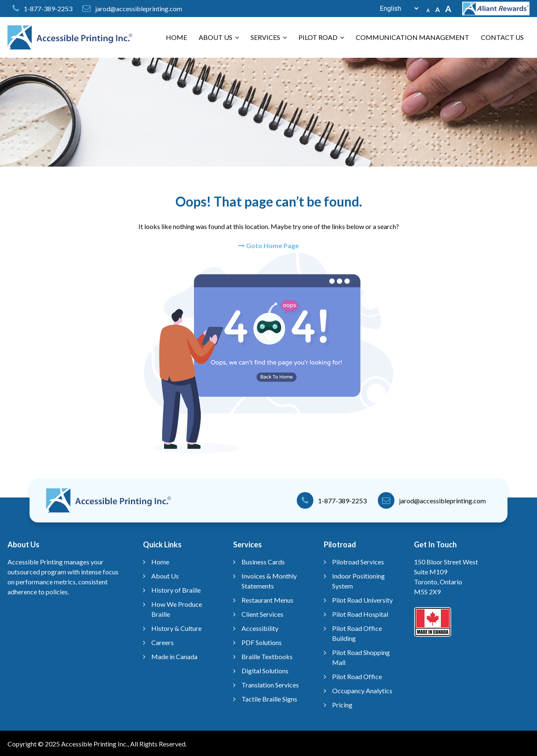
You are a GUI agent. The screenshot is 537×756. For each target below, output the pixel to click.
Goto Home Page (268, 245)
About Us (219, 37)
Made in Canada (174, 656)
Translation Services (270, 685)
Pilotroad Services (358, 562)
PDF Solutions (262, 642)
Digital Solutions (265, 671)
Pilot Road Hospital (360, 614)
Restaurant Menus (267, 600)
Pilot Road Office (357, 676)
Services (269, 37)
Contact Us (502, 37)
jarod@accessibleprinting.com (139, 9)
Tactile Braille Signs (269, 699)
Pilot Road (321, 37)
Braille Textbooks (267, 656)
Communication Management (413, 37)
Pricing (342, 705)
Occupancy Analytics (362, 691)
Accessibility (260, 628)
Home (176, 37)
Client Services (262, 614)
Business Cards (263, 562)
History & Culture (176, 628)
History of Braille (176, 590)
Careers (163, 642)
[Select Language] (395, 9)
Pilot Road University (362, 600)
